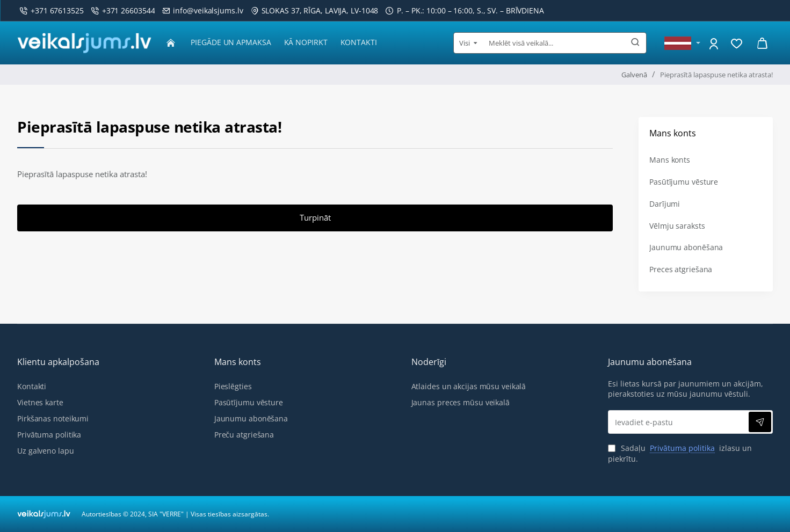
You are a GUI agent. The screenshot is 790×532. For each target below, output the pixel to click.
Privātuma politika (682, 448)
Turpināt (315, 220)
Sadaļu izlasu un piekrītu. (680, 453)
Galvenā (634, 75)
